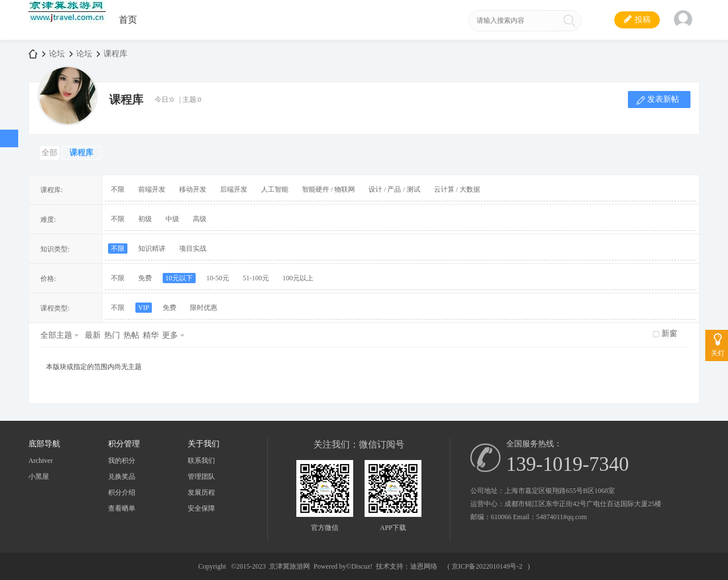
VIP (144, 308)
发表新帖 (663, 99)
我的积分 (122, 461)
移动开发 (193, 189)
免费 (145, 278)
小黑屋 (39, 477)
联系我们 (201, 461)
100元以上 (298, 278)
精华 (151, 335)
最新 (93, 335)
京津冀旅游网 (33, 54)
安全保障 (201, 508)
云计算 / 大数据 (457, 189)
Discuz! (361, 566)
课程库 (115, 54)
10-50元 (218, 278)
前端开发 (152, 189)
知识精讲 (152, 248)
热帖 (131, 335)
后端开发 (234, 189)
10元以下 (179, 278)
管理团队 (201, 477)
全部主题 (56, 335)
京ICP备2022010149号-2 (487, 566)
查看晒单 (122, 508)
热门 (112, 335)
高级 (200, 219)
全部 (49, 153)
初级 (145, 219)
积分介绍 (122, 492)
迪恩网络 (424, 566)
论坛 (57, 54)
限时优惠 (204, 308)
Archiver (41, 461)
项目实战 (193, 248)
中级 (172, 219)
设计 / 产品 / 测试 (394, 189)
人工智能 (275, 189)
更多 (170, 335)
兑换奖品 (122, 477)
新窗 (669, 333)
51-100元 (256, 278)
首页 (128, 20)
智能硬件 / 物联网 (328, 189)
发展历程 (201, 492)
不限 (118, 189)
